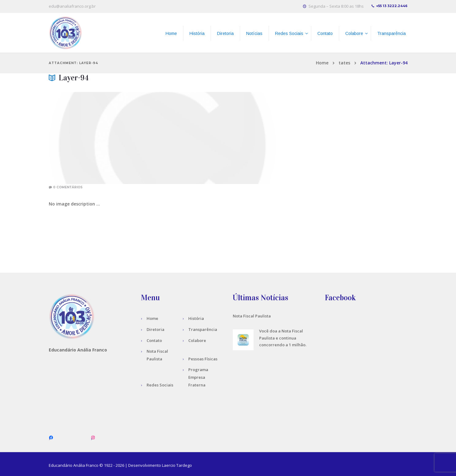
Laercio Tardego (177, 465)
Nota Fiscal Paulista (252, 316)
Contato (154, 340)
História (196, 318)
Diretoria (155, 329)
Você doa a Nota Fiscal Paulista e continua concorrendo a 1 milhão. (283, 338)
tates (344, 63)
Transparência (203, 329)
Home (322, 63)
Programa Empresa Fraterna (198, 377)
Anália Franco (86, 465)
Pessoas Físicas (203, 359)
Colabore (197, 340)
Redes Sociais (160, 385)
